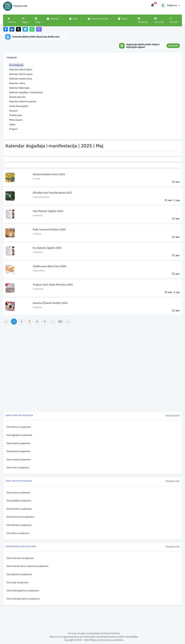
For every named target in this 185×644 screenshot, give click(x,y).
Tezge (38, 20)
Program (14, 129)
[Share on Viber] (39, 29)
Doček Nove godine (19, 106)
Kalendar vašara (17, 83)
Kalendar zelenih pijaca (21, 69)
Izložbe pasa (16, 115)
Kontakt (174, 20)
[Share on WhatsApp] (32, 29)
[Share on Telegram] (25, 29)
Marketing (143, 20)
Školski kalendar (17, 97)
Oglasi (25, 20)
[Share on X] (18, 29)
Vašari (12, 124)
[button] (55, 19)
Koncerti (13, 111)
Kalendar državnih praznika (23, 101)
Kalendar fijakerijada (19, 88)
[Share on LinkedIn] (12, 29)
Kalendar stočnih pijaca (21, 74)
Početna (12, 20)
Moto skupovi (16, 120)
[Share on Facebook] (6, 29)
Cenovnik (159, 20)
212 (60, 321)
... (53, 321)
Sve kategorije (16, 65)
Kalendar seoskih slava (21, 79)
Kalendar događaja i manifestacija (26, 92)
